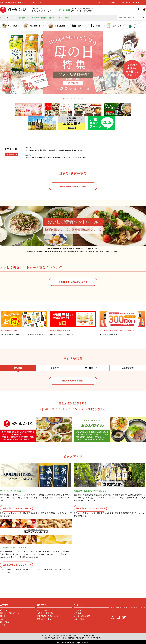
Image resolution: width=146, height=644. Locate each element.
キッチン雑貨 (64, 18)
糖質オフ (53, 18)
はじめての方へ (43, 610)
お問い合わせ (141, 2)
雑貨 (132, 26)
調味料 (3, 616)
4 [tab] (75, 99)
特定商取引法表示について (48, 616)
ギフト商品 (5, 610)
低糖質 (44, 18)
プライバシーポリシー (46, 619)
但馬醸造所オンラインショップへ (89, 508)
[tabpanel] (73, 62)
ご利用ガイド (125, 2)
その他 (3, 625)
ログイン (99, 2)
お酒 (2, 619)
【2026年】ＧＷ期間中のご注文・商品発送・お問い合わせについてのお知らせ (57, 158)
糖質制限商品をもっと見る (73, 381)
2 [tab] (68, 99)
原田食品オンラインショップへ (16, 565)
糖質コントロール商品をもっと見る (73, 282)
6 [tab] (82, 99)
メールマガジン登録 (82, 616)
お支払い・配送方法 (45, 613)
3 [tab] (71, 99)
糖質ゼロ (35, 18)
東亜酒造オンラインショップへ (16, 508)
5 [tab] (78, 99)
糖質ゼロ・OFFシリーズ (10, 613)
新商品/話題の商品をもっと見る (73, 186)
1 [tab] (64, 99)
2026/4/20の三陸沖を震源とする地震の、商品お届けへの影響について (54, 150)
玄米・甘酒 (5, 622)
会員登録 (111, 2)
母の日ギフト (24, 18)
